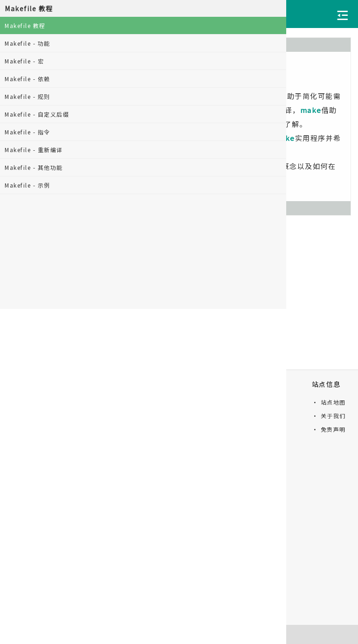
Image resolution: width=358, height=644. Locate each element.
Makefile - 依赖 (28, 79)
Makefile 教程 (25, 25)
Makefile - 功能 (28, 43)
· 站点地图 (329, 402)
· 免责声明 (329, 429)
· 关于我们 (329, 416)
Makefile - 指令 (28, 132)
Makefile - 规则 (28, 96)
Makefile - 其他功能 (34, 167)
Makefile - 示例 (28, 185)
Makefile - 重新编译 (34, 150)
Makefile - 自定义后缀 (37, 114)
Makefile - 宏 (24, 61)
